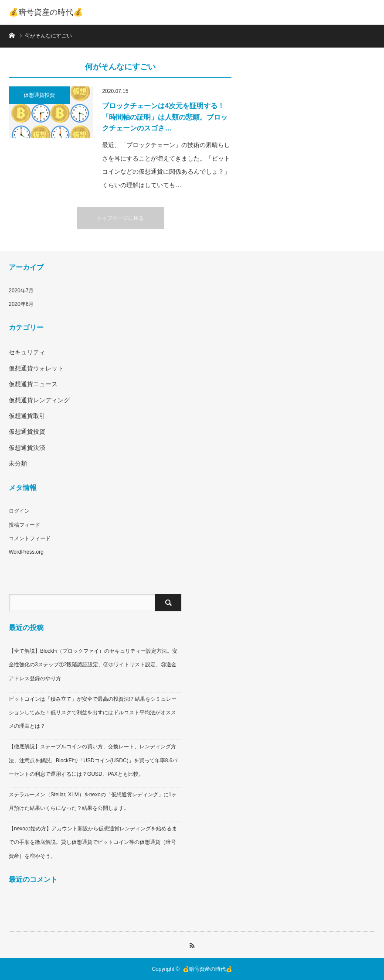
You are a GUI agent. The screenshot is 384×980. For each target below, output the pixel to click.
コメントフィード (30, 538)
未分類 (18, 463)
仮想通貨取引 (27, 416)
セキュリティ (27, 352)
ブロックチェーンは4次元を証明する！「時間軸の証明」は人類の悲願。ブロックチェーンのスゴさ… (165, 117)
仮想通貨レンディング (39, 400)
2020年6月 (21, 304)
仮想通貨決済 (27, 448)
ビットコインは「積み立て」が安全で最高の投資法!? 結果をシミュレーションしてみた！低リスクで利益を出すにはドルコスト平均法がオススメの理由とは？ (93, 713)
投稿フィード (24, 525)
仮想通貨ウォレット (36, 368)
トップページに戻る (120, 218)
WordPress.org (26, 552)
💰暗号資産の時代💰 (46, 12)
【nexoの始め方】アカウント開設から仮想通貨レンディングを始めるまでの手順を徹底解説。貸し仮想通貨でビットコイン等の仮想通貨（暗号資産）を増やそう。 (93, 842)
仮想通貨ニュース (33, 384)
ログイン (19, 511)
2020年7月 (21, 291)
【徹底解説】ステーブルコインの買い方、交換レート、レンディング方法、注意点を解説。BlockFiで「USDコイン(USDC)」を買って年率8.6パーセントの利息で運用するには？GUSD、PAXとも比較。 (93, 760)
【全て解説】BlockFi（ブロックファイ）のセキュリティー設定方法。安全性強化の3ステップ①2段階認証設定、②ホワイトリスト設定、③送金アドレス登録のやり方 (93, 665)
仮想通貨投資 (39, 95)
